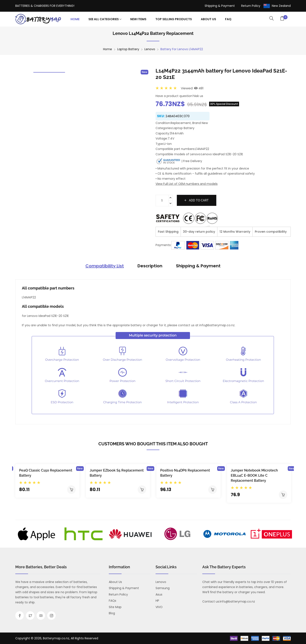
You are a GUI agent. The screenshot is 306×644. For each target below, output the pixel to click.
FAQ (228, 19)
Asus (159, 594)
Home (75, 19)
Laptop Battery (128, 49)
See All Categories (105, 19)
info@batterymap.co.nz (237, 601)
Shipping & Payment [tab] (198, 266)
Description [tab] (150, 266)
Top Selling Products (174, 19)
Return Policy (251, 6)
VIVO (159, 607)
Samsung (163, 588)
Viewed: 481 (192, 88)
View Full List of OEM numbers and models (187, 184)
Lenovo (150, 49)
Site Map (115, 607)
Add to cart (197, 200)
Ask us (199, 96)
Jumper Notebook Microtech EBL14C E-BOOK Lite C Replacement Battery (254, 475)
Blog (112, 613)
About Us (208, 19)
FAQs (113, 601)
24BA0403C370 (178, 116)
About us (115, 582)
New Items (138, 19)
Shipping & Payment (220, 6)
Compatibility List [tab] (105, 266)
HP (157, 601)
